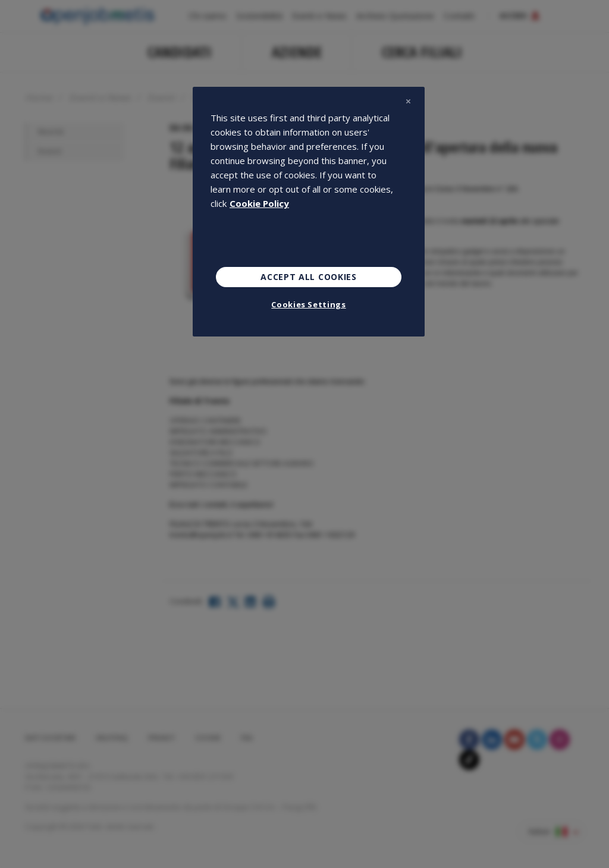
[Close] (408, 101)
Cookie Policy (259, 203)
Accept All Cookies (309, 277)
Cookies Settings (308, 304)
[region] (309, 212)
